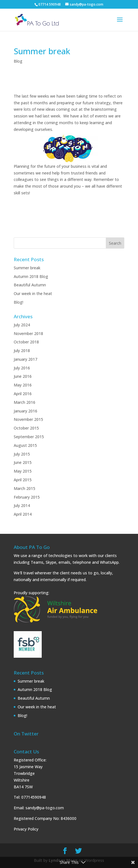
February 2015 (27, 497)
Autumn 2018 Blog (31, 276)
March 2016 (24, 402)
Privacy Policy (26, 829)
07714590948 (34, 797)
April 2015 (23, 480)
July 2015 (22, 454)
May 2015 (23, 471)
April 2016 (23, 394)
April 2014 (23, 514)
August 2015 (25, 445)
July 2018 (22, 351)
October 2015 (26, 428)
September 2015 (29, 437)
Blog (18, 61)
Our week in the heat (33, 293)
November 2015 (28, 419)
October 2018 (26, 342)
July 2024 (22, 325)
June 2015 (23, 462)
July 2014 (22, 505)
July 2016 (22, 368)
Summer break (27, 268)
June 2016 (23, 376)
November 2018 (28, 333)
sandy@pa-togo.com (45, 808)
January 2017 (25, 359)
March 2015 (24, 488)
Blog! (18, 302)
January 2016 (25, 411)
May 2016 (23, 385)
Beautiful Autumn (30, 285)
